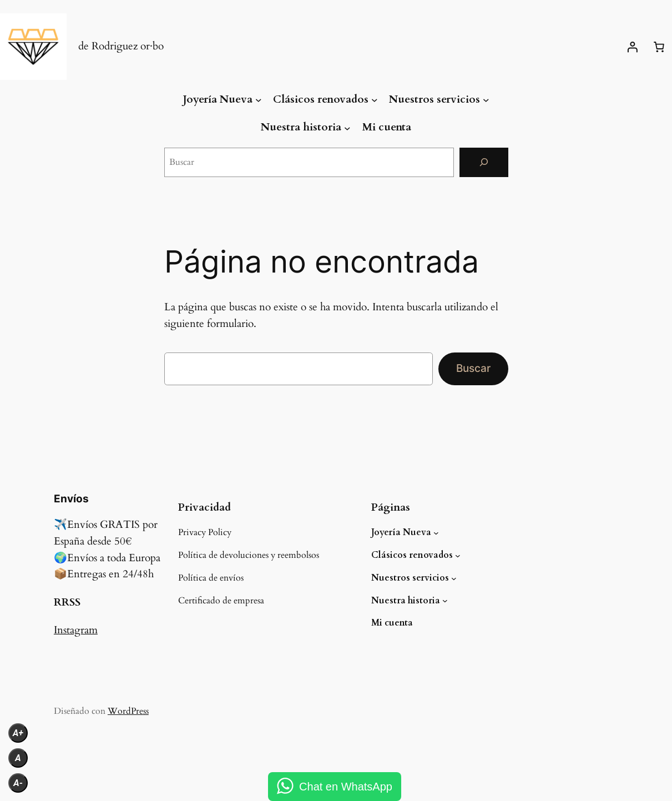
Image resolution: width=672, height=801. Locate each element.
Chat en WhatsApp (346, 787)
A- (18, 783)
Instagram (76, 630)
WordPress (128, 711)
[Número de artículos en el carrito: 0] (659, 47)
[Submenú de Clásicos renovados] (375, 100)
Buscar (473, 368)
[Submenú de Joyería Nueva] (259, 100)
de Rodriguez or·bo (121, 46)
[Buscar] (484, 162)
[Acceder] (632, 47)
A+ (18, 733)
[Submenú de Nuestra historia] (347, 128)
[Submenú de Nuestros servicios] (486, 100)
